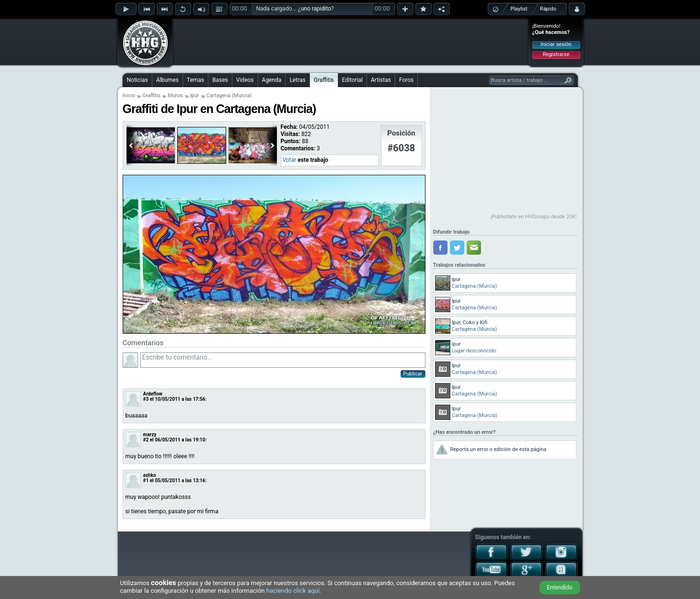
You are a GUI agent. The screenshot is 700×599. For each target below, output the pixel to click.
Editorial (352, 80)
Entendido (560, 588)
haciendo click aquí (293, 591)
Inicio (129, 96)
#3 (146, 399)
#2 (146, 440)
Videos (245, 80)
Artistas (381, 80)
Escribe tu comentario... (283, 360)
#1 (146, 480)
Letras (297, 80)
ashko (150, 475)
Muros (175, 96)
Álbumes (167, 80)
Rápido (548, 9)
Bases (220, 80)
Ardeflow (153, 394)
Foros (406, 80)
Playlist (519, 9)
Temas (195, 80)
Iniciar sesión (556, 44)
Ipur (195, 96)
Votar (290, 160)
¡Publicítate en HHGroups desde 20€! (534, 217)
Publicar (413, 374)
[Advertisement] (351, 42)
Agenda (272, 80)
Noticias (138, 80)
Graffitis (324, 80)
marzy (150, 435)
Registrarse (556, 54)
